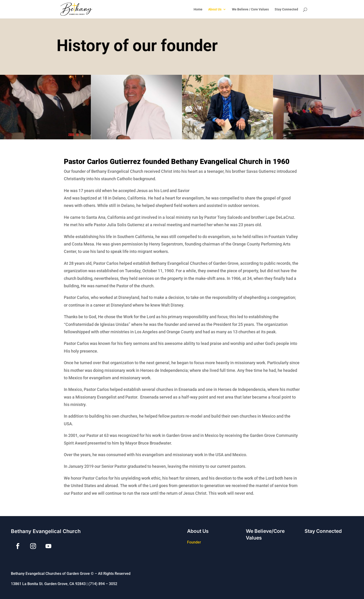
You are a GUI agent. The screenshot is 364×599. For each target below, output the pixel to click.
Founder (194, 542)
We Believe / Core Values (250, 9)
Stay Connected (286, 9)
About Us (215, 9)
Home (198, 9)
